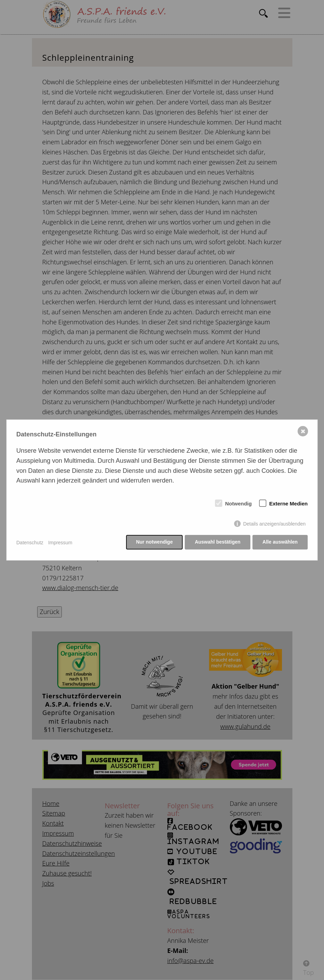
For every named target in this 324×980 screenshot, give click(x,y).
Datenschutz (30, 543)
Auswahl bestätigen (217, 543)
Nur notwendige (153, 543)
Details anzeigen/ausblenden (274, 524)
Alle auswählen (280, 543)
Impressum (60, 543)
